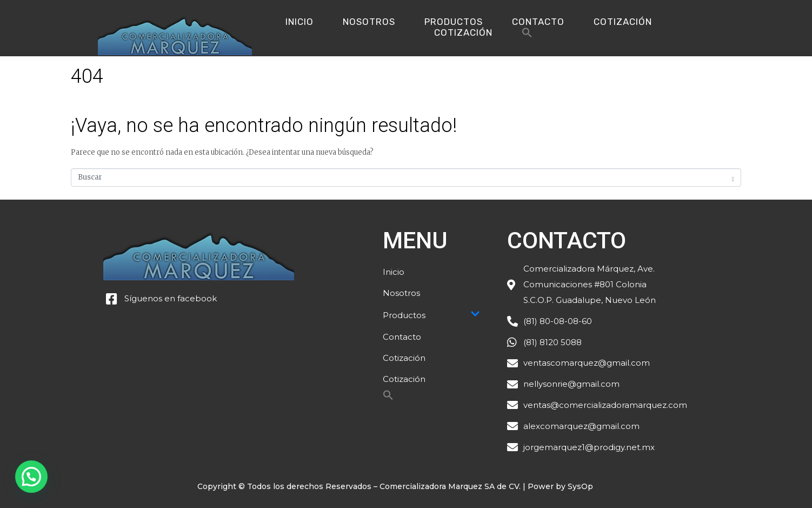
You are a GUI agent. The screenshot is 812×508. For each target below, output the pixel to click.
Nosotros (369, 22)
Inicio (299, 22)
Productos (454, 22)
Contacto (538, 22)
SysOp (580, 486)
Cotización (623, 22)
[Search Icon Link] (527, 35)
